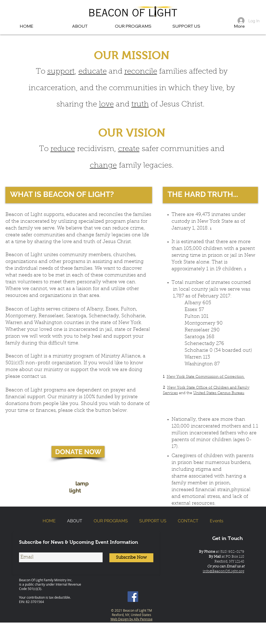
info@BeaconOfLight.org (224, 571)
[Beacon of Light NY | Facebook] (133, 597)
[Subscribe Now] (131, 558)
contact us (34, 377)
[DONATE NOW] (78, 452)
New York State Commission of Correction (206, 377)
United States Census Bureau (219, 393)
